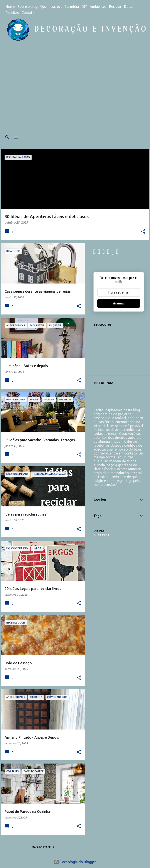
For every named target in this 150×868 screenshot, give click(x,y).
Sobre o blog (28, 7)
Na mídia (72, 7)
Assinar (118, 303)
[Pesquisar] (7, 137)
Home (10, 7)
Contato (28, 13)
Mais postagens (43, 847)
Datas (129, 7)
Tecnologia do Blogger (75, 862)
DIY (84, 7)
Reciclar (115, 7)
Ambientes (98, 7)
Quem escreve (51, 7)
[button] (143, 232)
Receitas (12, 13)
